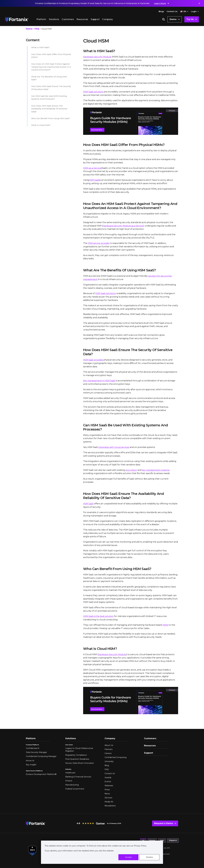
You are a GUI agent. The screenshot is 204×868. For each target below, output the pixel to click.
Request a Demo (164, 823)
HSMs (165, 625)
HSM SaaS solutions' (106, 293)
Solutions (54, 19)
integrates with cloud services (114, 447)
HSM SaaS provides (93, 360)
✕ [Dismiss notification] (199, 3)
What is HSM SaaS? (40, 47)
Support (95, 19)
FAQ (37, 29)
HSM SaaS (94, 180)
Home (29, 29)
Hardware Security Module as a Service (123, 226)
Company (107, 19)
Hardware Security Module (97, 57)
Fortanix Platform (32, 745)
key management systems (156, 470)
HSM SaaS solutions (93, 92)
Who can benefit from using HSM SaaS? (51, 118)
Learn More (160, 3)
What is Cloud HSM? (41, 125)
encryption (131, 470)
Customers (68, 19)
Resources (82, 19)
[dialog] (102, 852)
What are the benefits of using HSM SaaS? (49, 78)
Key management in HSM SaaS (99, 381)
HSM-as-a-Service (92, 168)
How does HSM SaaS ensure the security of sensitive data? (51, 88)
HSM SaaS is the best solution (98, 616)
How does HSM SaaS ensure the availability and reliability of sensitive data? (49, 109)
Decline (149, 857)
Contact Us (172, 11)
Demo (173, 19)
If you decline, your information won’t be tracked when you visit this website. (79, 851)
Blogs (161, 11)
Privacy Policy (140, 846)
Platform (41, 19)
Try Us (190, 19)
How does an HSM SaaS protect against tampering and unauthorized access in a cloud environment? (51, 67)
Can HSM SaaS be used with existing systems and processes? (49, 98)
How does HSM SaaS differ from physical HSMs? (51, 56)
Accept (128, 857)
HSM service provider (99, 243)
